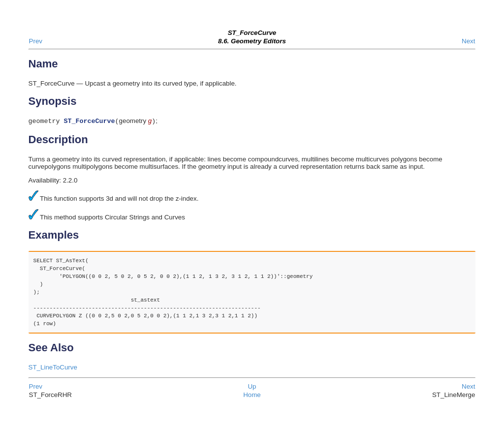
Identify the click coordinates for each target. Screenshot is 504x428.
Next (468, 41)
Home (252, 396)
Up (252, 387)
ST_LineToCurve (53, 368)
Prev (36, 41)
